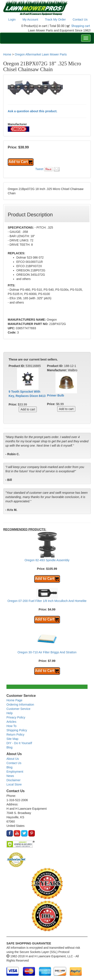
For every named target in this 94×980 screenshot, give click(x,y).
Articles (11, 722)
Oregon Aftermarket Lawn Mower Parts (41, 54)
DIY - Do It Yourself (19, 743)
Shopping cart (81, 26)
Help (10, 713)
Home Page (14, 700)
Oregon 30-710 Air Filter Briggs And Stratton (47, 652)
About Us (13, 759)
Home (7, 54)
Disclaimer (13, 780)
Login (12, 19)
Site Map (12, 739)
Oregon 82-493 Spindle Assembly (47, 560)
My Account (30, 19)
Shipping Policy (17, 730)
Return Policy (15, 735)
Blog (9, 747)
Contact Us (80, 19)
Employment (15, 772)
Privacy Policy (16, 717)
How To (11, 726)
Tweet (39, 169)
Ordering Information (20, 705)
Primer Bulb (56, 395)
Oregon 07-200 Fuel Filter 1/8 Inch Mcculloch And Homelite (47, 601)
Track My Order (55, 19)
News (10, 776)
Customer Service (18, 709)
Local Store (14, 784)
